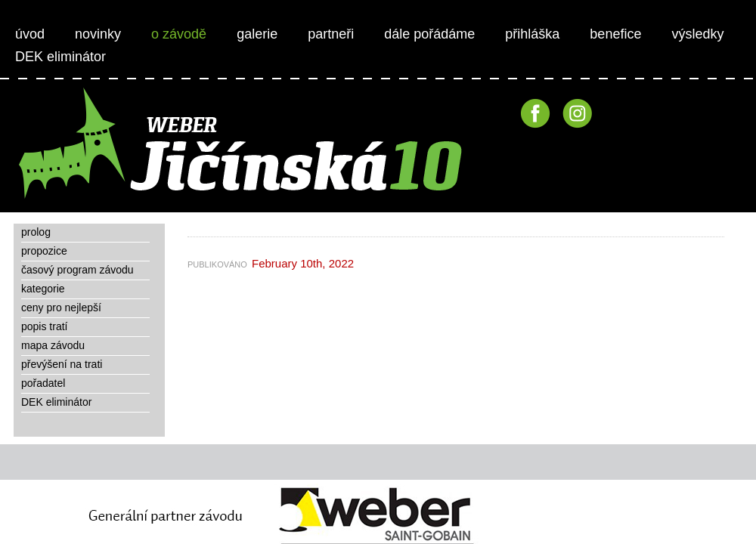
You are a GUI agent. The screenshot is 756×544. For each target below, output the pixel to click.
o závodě (179, 34)
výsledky (697, 34)
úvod (30, 34)
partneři (331, 34)
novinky (98, 34)
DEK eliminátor (60, 57)
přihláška (532, 34)
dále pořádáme (429, 34)
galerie (257, 34)
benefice (615, 34)
